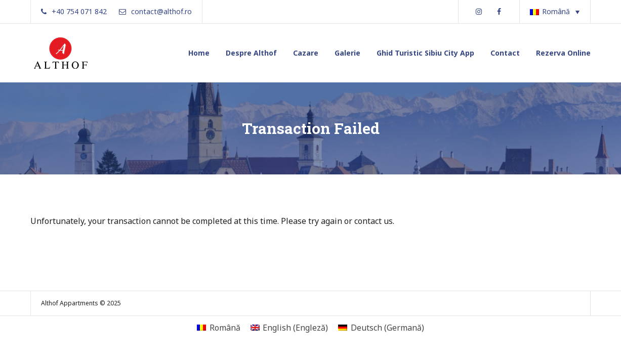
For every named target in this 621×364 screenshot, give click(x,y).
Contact (505, 53)
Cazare (306, 53)
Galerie (347, 53)
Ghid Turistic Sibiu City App (425, 53)
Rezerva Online (563, 53)
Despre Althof (251, 53)
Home (199, 53)
